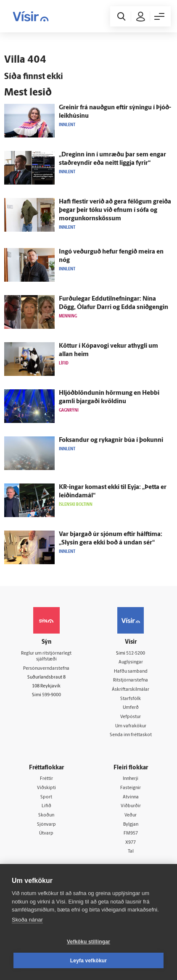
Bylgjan (131, 825)
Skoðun (46, 815)
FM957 (131, 833)
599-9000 (52, 695)
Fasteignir (131, 788)
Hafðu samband (131, 672)
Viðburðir (131, 806)
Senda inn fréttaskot (131, 735)
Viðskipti (46, 788)
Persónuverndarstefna (46, 669)
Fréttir (46, 779)
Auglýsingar (131, 662)
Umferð (131, 708)
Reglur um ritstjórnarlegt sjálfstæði (46, 657)
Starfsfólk (131, 699)
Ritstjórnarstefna (131, 680)
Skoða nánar (27, 920)
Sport (46, 797)
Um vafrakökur (131, 726)
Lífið (46, 806)
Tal (131, 852)
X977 (131, 843)
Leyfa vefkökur (89, 961)
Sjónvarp (46, 825)
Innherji (131, 779)
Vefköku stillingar (88, 942)
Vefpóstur (131, 717)
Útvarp (46, 833)
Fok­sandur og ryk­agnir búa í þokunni (111, 440)
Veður (131, 815)
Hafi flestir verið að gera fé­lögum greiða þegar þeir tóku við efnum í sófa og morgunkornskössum (115, 210)
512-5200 (136, 654)
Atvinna (131, 797)
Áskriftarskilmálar (131, 690)
